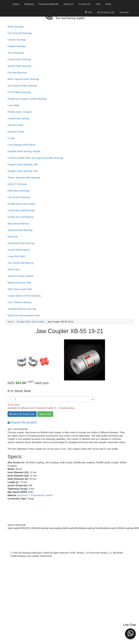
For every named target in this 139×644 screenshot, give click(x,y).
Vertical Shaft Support (19, 250)
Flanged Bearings (17, 46)
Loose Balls (13, 105)
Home (11, 322)
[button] (130, 633)
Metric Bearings (16, 27)
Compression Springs (19, 118)
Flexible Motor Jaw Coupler (21, 204)
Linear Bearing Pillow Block (21, 145)
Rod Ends (13, 237)
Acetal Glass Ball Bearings (21, 210)
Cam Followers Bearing (20, 302)
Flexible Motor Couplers (20, 112)
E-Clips (11, 138)
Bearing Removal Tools (19, 283)
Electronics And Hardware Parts (24, 315)
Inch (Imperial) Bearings (20, 33)
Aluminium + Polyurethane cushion (35, 495)
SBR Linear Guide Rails (20, 289)
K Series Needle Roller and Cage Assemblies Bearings (35, 158)
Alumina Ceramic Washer (21, 276)
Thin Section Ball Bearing (20, 263)
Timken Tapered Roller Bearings (24, 178)
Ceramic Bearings (17, 40)
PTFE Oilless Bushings (19, 92)
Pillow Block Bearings (19, 191)
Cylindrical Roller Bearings (21, 243)
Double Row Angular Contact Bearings (27, 99)
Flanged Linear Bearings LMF (23, 171)
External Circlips (16, 132)
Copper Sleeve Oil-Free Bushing (24, 296)
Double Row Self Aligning (20, 217)
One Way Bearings (17, 73)
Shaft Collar (14, 269)
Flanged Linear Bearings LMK (23, 164)
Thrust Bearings (16, 53)
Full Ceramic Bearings (19, 197)
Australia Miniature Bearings (22, 309)
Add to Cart (45, 414)
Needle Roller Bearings (19, 66)
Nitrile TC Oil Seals (17, 184)
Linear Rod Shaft (16, 256)
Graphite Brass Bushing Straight (24, 151)
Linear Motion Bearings (19, 59)
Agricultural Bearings (18, 224)
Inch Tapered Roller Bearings (22, 86)
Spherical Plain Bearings (20, 230)
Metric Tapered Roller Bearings (23, 79)
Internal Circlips (15, 125)
